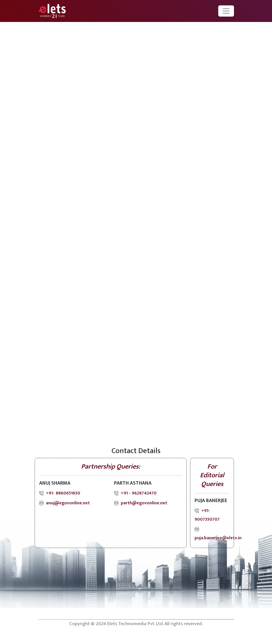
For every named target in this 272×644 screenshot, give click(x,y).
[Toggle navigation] (226, 11)
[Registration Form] (135, 233)
